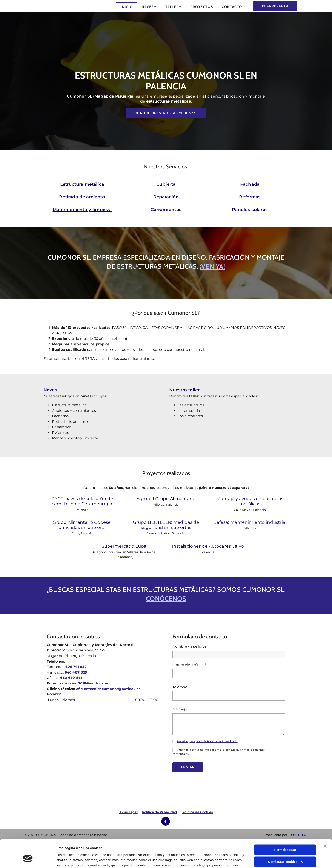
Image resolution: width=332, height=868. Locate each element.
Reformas (250, 197)
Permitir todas (285, 827)
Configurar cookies (285, 839)
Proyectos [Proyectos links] (202, 7)
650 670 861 (71, 694)
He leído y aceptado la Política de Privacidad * (207, 758)
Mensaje (180, 725)
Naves (50, 394)
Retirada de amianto (82, 197)
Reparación (166, 197)
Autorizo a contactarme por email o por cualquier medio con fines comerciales (219, 768)
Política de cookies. (176, 848)
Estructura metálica (82, 184)
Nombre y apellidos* (190, 663)
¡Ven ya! (213, 266)
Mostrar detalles (69, 860)
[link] (149, 6)
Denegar (285, 851)
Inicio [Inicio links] (127, 7)
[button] (275, 6)
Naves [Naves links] (148, 7)
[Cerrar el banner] (325, 823)
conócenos (166, 615)
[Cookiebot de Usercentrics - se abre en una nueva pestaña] (28, 860)
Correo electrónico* (189, 681)
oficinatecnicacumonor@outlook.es (108, 705)
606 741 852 (76, 683)
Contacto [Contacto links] (232, 7)
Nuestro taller (184, 394)
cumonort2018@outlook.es (85, 700)
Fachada (250, 184)
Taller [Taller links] (172, 7)
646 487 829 (76, 689)
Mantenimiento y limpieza (82, 210)
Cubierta (166, 184)
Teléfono (180, 703)
